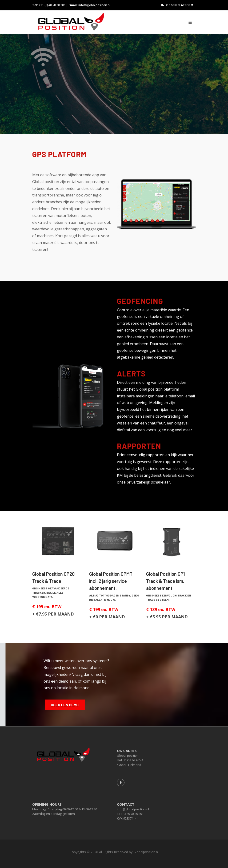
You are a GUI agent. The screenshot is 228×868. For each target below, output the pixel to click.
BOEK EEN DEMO (65, 705)
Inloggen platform (177, 5)
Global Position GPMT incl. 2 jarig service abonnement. (111, 581)
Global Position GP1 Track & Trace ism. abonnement (166, 581)
